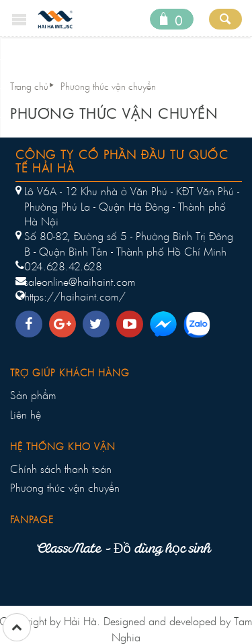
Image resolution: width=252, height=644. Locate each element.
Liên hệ (26, 415)
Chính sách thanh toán (61, 469)
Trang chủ (29, 86)
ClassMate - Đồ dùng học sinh (123, 549)
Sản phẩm (33, 395)
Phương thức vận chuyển (108, 86)
